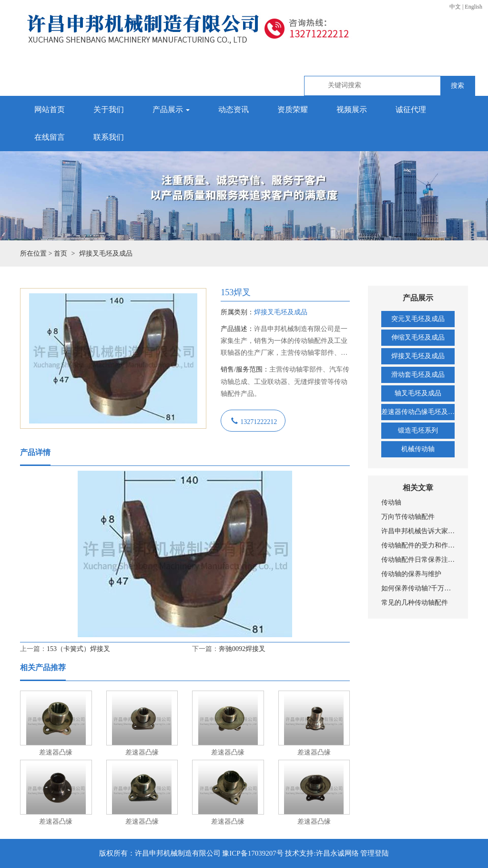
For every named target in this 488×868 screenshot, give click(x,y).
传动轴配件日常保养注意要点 (418, 560)
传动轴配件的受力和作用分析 (418, 545)
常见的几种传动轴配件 (415, 603)
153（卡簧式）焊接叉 (78, 649)
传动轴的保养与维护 (411, 574)
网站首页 (50, 109)
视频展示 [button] (352, 109)
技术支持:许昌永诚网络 (322, 853)
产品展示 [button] (171, 109)
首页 (61, 253)
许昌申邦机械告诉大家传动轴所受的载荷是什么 (418, 531)
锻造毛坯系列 (418, 430)
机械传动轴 (418, 449)
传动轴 (391, 502)
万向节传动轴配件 (408, 517)
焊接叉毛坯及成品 (418, 356)
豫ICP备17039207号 (253, 853)
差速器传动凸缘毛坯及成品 (418, 412)
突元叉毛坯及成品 (418, 319)
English (473, 7)
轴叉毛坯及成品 (418, 393)
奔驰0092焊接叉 (242, 649)
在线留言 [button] (50, 137)
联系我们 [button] (109, 137)
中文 (455, 7)
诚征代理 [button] (411, 109)
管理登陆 (375, 853)
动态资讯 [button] (234, 109)
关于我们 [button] (109, 109)
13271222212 (259, 421)
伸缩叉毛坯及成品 (418, 337)
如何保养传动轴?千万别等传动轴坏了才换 (418, 588)
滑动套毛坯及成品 (418, 375)
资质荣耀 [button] (293, 109)
